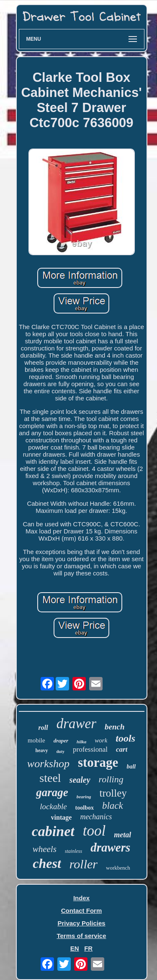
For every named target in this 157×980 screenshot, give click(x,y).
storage (98, 762)
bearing (84, 797)
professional (90, 749)
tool (94, 831)
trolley (113, 793)
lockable (53, 806)
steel (50, 778)
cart (122, 749)
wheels (45, 849)
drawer (76, 724)
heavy (42, 750)
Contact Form (82, 911)
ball (131, 767)
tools (125, 738)
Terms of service (81, 936)
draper (61, 741)
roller (84, 864)
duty (60, 751)
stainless (73, 851)
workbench (118, 868)
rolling (111, 779)
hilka (81, 742)
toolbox (85, 808)
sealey (80, 780)
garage (52, 792)
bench (115, 727)
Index (81, 898)
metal (122, 835)
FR (88, 948)
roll (43, 728)
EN (75, 948)
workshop (48, 764)
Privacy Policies (81, 923)
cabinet (53, 831)
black (113, 806)
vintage (62, 817)
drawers (110, 847)
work (101, 740)
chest (47, 863)
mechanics (96, 817)
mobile (36, 740)
